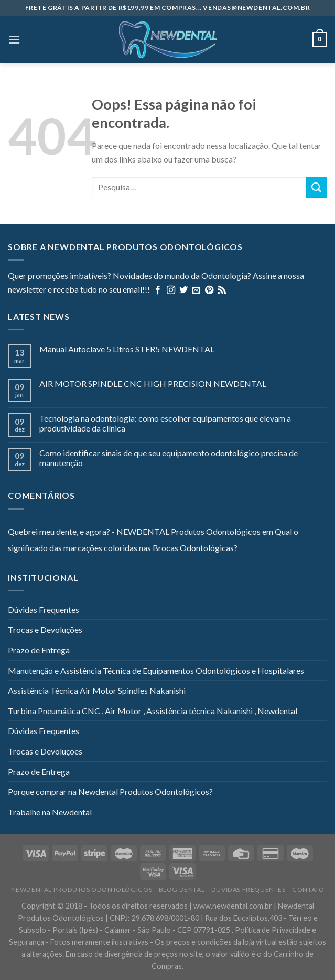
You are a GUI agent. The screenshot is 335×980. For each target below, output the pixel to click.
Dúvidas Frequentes (44, 610)
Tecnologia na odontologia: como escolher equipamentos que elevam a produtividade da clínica (165, 423)
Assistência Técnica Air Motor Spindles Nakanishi (97, 690)
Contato (308, 890)
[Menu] (14, 40)
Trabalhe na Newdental (50, 812)
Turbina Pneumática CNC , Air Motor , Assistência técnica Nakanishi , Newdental (153, 711)
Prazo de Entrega (39, 650)
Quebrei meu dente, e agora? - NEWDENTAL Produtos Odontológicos (134, 531)
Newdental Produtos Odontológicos (82, 890)
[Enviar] (317, 187)
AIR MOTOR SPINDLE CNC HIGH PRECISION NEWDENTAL (153, 384)
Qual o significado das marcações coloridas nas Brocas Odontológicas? (153, 540)
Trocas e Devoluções (45, 629)
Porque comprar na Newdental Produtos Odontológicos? (110, 791)
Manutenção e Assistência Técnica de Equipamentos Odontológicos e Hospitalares (156, 670)
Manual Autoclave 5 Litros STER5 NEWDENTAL (127, 349)
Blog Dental (182, 890)
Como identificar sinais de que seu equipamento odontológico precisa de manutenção (169, 458)
